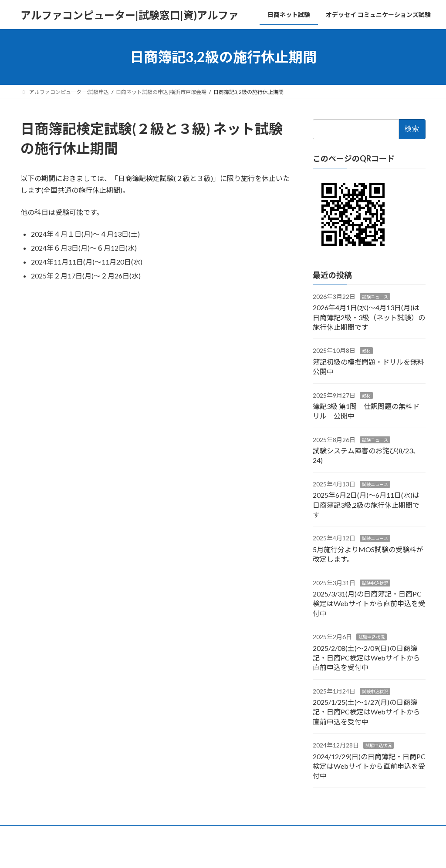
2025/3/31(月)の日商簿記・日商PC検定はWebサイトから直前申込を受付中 (369, 603)
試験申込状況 (375, 583)
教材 (366, 351)
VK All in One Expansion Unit (279, 853)
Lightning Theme (221, 853)
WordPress (176, 853)
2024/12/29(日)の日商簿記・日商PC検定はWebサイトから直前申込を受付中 (369, 766)
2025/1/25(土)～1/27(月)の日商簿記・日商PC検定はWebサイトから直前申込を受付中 (367, 712)
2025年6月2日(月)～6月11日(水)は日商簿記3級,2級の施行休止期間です (366, 505)
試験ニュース (375, 297)
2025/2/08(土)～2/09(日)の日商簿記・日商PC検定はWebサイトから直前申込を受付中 (367, 658)
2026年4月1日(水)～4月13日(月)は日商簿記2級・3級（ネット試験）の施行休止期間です (369, 317)
